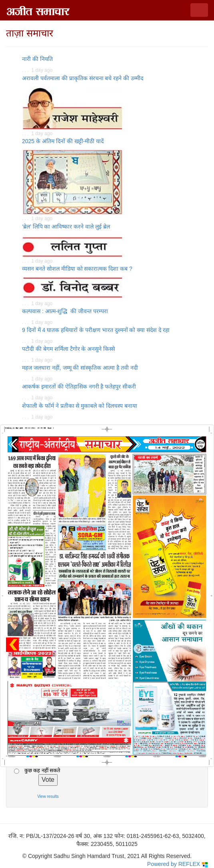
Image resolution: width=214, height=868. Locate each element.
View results (48, 796)
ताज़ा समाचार (30, 33)
